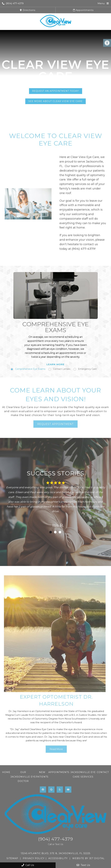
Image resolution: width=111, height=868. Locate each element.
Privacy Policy (34, 858)
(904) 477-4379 (13, 3)
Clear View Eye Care (55, 71)
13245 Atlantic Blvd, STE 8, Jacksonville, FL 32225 (55, 853)
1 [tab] (51, 532)
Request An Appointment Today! (56, 91)
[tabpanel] (55, 504)
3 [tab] (60, 532)
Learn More (55, 364)
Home (6, 772)
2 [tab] (55, 532)
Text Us (83, 865)
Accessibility (58, 858)
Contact (103, 772)
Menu (101, 3)
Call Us (28, 865)
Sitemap (12, 858)
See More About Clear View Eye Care (55, 101)
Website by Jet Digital (88, 858)
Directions (28, 10)
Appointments (83, 10)
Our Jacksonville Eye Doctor (23, 777)
